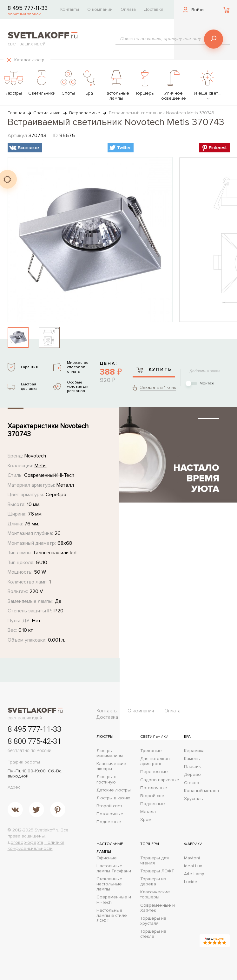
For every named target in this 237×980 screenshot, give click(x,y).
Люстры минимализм (110, 753)
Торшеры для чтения (155, 861)
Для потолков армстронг (155, 761)
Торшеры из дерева (153, 882)
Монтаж (207, 383)
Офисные (107, 858)
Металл (148, 812)
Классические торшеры (155, 895)
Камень (192, 759)
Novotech (35, 456)
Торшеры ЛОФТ (157, 871)
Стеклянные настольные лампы (109, 884)
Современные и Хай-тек (158, 908)
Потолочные (110, 814)
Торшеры (150, 844)
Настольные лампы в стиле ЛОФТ (112, 916)
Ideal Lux (193, 866)
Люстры (105, 737)
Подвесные (109, 822)
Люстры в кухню (113, 798)
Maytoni (192, 858)
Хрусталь (194, 799)
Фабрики (193, 844)
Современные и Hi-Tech (114, 900)
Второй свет (109, 806)
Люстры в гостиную (106, 779)
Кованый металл (201, 791)
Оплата (128, 9)
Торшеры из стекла (153, 934)
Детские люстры (114, 790)
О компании (100, 9)
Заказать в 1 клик (158, 387)
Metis (41, 466)
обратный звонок (24, 14)
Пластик (192, 767)
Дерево (192, 775)
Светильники (154, 737)
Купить (154, 370)
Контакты (70, 9)
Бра (187, 737)
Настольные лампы (110, 848)
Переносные (154, 772)
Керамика (194, 751)
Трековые (151, 751)
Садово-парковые (160, 780)
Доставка (154, 9)
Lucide (191, 882)
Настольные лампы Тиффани (114, 869)
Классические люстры (111, 766)
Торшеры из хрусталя (153, 921)
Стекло (192, 783)
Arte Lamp (194, 874)
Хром (146, 820)
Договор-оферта (25, 842)
